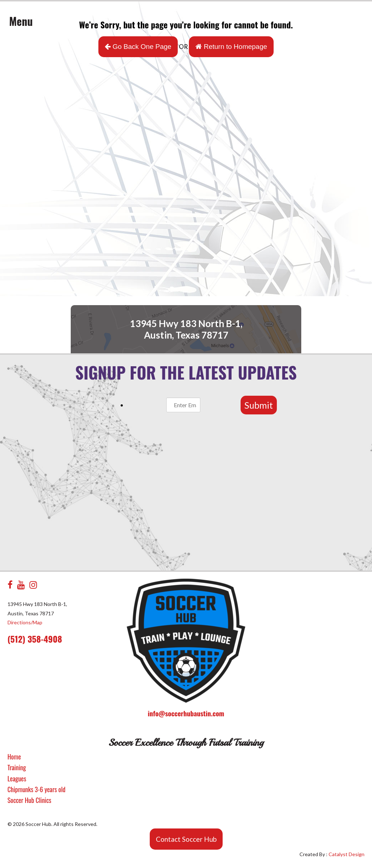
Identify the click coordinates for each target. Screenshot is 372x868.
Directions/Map (25, 622)
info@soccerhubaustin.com (186, 713)
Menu (21, 21)
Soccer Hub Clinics (29, 800)
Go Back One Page (138, 47)
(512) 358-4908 (35, 639)
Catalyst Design (347, 854)
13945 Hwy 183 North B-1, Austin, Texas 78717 (186, 329)
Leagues (17, 779)
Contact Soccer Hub (186, 839)
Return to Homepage (231, 47)
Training (17, 767)
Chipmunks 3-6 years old (37, 789)
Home (14, 757)
